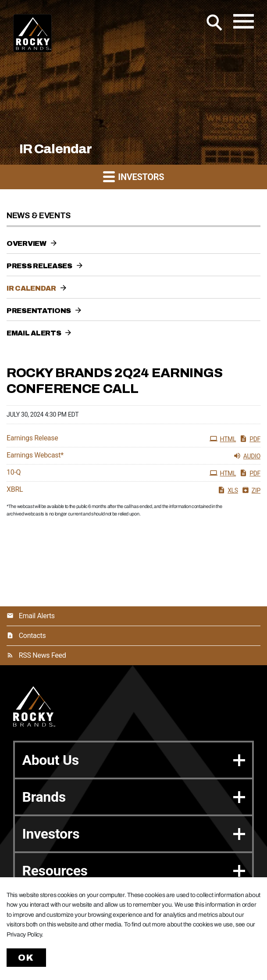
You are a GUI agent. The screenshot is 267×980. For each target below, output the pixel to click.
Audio (247, 456)
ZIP (251, 490)
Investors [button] (134, 176)
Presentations (39, 311)
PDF (250, 439)
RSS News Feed (43, 655)
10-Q (14, 472)
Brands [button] (133, 797)
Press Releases (39, 266)
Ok (26, 958)
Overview (27, 243)
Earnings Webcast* (35, 455)
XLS (228, 490)
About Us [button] (133, 760)
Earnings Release (32, 438)
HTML (223, 439)
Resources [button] (133, 871)
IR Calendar (31, 288)
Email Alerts (34, 333)
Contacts (32, 636)
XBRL (15, 490)
